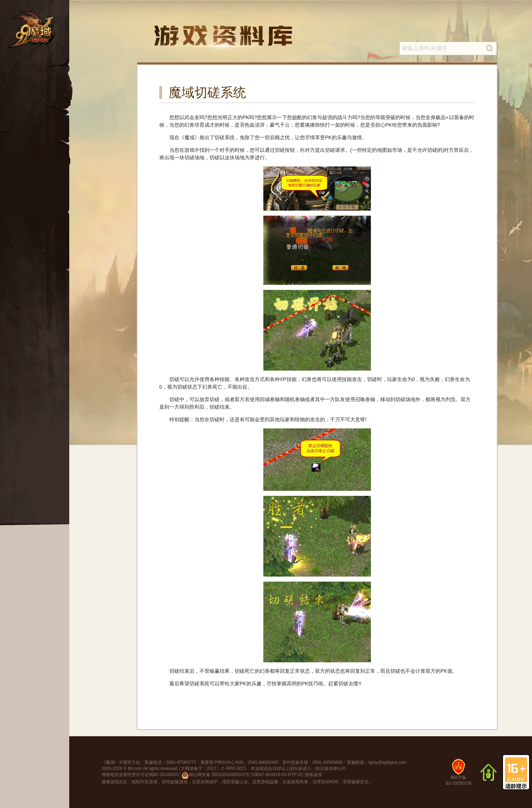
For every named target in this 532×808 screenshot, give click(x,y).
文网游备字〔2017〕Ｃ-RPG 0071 (214, 769)
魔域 (110, 762)
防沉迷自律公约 (331, 769)
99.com (135, 769)
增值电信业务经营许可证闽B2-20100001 (140, 775)
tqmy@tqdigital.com (387, 762)
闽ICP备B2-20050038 (458, 775)
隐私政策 (314, 775)
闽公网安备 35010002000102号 (215, 775)
